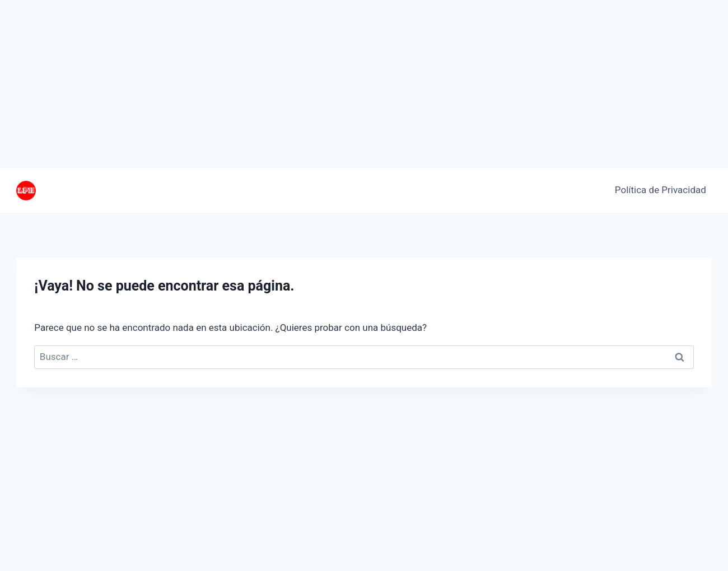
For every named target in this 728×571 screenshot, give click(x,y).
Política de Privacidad (661, 190)
